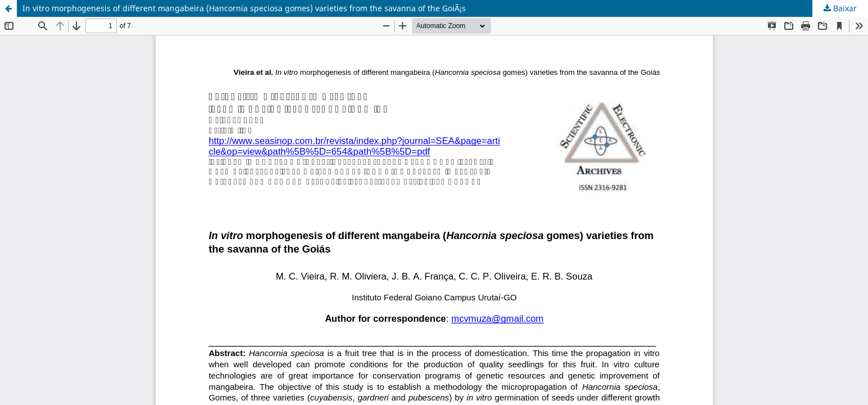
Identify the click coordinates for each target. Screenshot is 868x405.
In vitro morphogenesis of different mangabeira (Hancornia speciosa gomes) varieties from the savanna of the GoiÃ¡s (244, 8)
